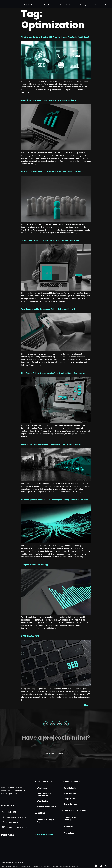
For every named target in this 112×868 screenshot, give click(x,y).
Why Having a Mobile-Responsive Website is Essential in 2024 (48, 312)
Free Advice (69, 837)
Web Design (42, 792)
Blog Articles (69, 802)
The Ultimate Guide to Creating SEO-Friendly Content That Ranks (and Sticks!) (55, 39)
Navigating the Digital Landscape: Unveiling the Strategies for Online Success (55, 502)
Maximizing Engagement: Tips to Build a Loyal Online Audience (49, 103)
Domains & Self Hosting (71, 822)
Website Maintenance (46, 810)
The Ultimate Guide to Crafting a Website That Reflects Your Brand (50, 243)
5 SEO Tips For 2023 (30, 638)
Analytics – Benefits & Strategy (35, 567)
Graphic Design (71, 792)
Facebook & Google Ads (45, 824)
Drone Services (71, 808)
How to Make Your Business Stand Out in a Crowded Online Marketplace (52, 174)
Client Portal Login (44, 838)
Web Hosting (42, 805)
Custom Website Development (44, 798)
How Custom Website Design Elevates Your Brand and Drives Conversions (53, 375)
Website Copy (70, 797)
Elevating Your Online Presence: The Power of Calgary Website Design (52, 447)
